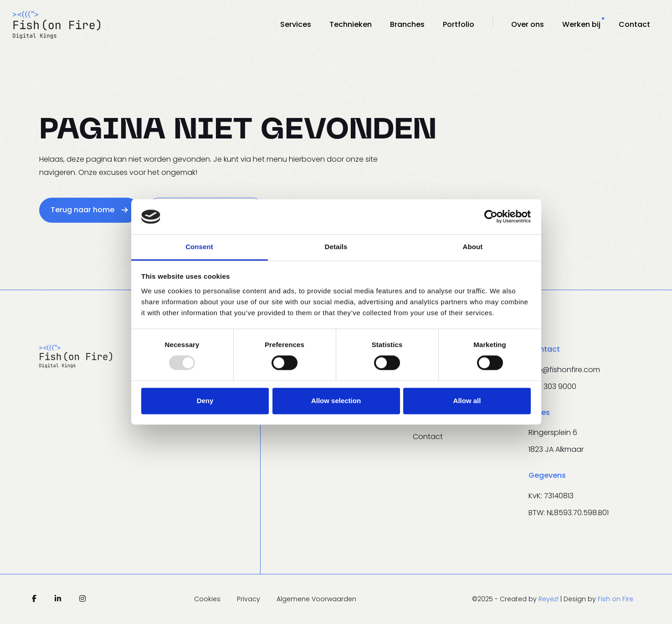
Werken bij (581, 24)
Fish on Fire (616, 599)
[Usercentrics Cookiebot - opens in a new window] (491, 217)
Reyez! (549, 599)
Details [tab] (336, 247)
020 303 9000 (552, 386)
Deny (205, 401)
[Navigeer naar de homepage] (56, 24)
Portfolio (459, 24)
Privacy (249, 599)
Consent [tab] (199, 247)
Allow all (467, 401)
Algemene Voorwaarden (316, 599)
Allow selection (336, 401)
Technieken (351, 24)
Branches (407, 24)
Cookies (208, 599)
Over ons (528, 24)
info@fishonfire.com (564, 370)
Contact (634, 24)
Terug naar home (89, 210)
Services (296, 24)
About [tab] (473, 247)
